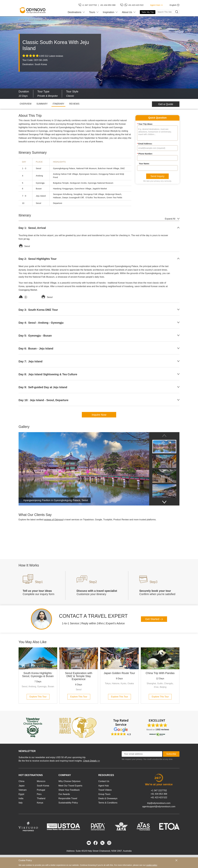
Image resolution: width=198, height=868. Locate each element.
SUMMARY (42, 104)
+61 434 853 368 (159, 794)
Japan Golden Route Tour (119, 673)
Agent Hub (104, 786)
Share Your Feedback (69, 790)
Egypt (21, 794)
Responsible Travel (68, 798)
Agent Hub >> (157, 5)
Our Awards (64, 794)
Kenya (40, 803)
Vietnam (23, 790)
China (21, 781)
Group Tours (104, 794)
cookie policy (152, 865)
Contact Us (104, 781)
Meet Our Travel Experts (70, 786)
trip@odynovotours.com (159, 803)
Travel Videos (105, 790)
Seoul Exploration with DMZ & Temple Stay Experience (79, 676)
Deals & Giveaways (108, 798)
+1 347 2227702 (159, 790)
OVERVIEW (26, 104)
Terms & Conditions (108, 803)
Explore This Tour (38, 697)
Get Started (154, 619)
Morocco (41, 781)
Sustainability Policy (68, 803)
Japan (22, 786)
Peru (39, 794)
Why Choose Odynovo (69, 781)
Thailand (41, 798)
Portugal (41, 790)
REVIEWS (74, 104)
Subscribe (171, 754)
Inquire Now (99, 415)
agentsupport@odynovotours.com (159, 807)
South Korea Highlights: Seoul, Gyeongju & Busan (38, 675)
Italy (21, 803)
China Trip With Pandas (160, 673)
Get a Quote (166, 104)
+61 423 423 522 (159, 797)
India (21, 798)
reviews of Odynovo (54, 520)
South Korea (43, 786)
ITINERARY (58, 104)
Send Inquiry (157, 176)
